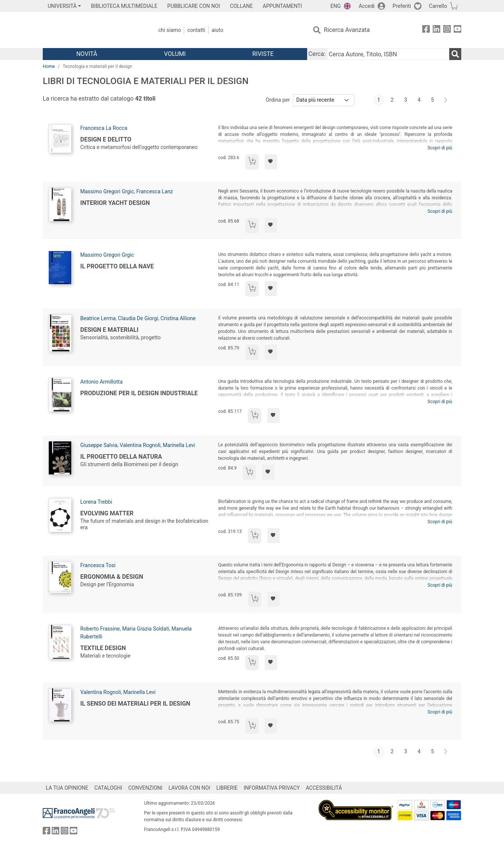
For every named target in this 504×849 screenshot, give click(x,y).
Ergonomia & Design (112, 577)
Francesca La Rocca (104, 128)
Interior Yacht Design (115, 203)
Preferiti (402, 6)
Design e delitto (106, 139)
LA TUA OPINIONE (67, 788)
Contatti (196, 30)
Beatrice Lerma (98, 318)
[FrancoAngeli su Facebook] (426, 30)
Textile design (103, 648)
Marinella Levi (179, 445)
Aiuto (217, 30)
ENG (335, 6)
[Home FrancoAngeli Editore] (92, 30)
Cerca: (317, 54)
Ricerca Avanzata (347, 30)
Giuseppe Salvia (99, 445)
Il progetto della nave (117, 266)
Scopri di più (440, 148)
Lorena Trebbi (96, 502)
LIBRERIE (227, 788)
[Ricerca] (455, 54)
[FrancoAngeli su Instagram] (447, 30)
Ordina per (278, 100)
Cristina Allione (178, 318)
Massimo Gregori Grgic (107, 191)
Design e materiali (109, 330)
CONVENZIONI (145, 788)
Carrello (438, 6)
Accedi (367, 6)
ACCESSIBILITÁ (324, 788)
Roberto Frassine (100, 629)
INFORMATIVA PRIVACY (272, 788)
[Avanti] (446, 100)
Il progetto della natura (121, 457)
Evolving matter (107, 513)
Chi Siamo (169, 30)
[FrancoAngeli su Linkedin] (436, 30)
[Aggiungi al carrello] (252, 162)
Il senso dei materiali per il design (135, 704)
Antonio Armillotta (101, 382)
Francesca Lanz (154, 191)
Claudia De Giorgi (138, 318)
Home (49, 66)
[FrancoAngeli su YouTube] (457, 30)
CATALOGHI (108, 788)
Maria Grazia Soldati (146, 629)
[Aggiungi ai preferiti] (271, 162)
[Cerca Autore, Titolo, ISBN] (388, 54)
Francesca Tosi (98, 565)
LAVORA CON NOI (189, 788)
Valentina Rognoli (140, 445)
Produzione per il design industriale (139, 393)
